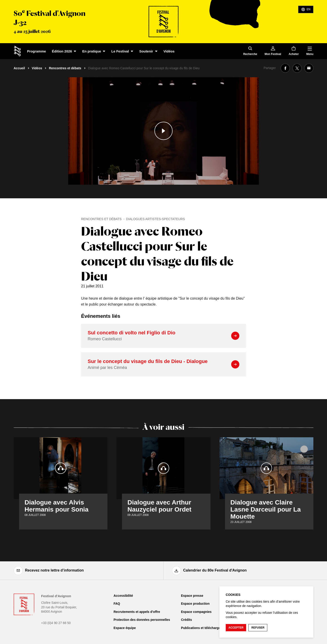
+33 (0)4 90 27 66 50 (56, 623)
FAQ (117, 604)
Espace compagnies (196, 612)
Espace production (195, 604)
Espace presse (192, 596)
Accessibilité (123, 596)
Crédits (186, 620)
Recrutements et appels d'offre (137, 612)
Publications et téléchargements (205, 628)
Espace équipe (125, 628)
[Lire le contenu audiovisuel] (163, 131)
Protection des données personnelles (142, 620)
